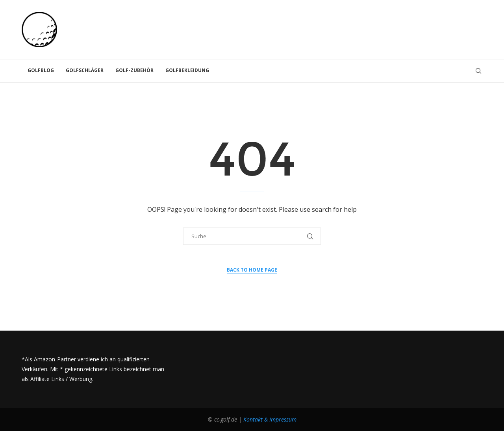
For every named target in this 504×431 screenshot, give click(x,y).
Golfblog (41, 70)
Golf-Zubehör (134, 70)
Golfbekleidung (187, 70)
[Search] (478, 71)
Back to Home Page (252, 270)
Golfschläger (85, 70)
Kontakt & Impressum (270, 419)
